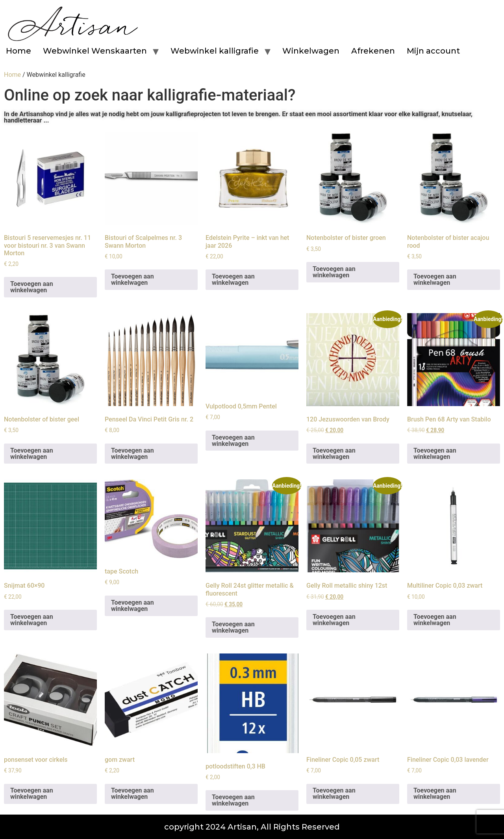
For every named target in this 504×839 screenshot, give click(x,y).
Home (19, 51)
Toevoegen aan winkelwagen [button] (32, 287)
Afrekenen (373, 51)
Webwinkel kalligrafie (215, 51)
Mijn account (433, 51)
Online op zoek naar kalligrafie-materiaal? (150, 95)
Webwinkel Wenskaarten (95, 51)
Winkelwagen (311, 51)
